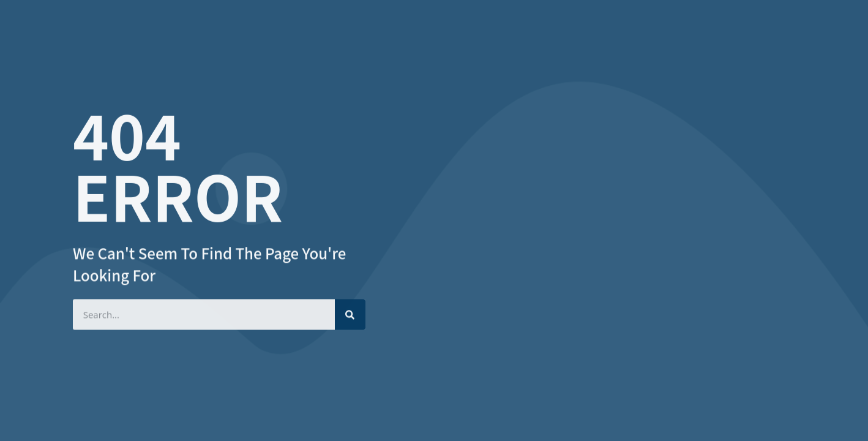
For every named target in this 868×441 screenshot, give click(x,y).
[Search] (350, 314)
